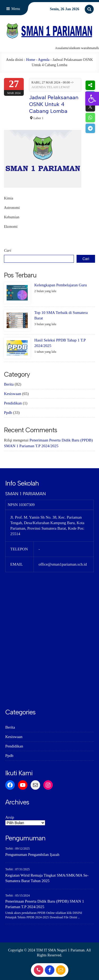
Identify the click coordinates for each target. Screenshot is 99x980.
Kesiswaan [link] (13, 394)
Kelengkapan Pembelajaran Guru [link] (61, 285)
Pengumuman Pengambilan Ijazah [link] (32, 855)
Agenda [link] (44, 60)
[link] (92, 99)
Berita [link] (9, 384)
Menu (13, 9)
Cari (8, 250)
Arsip (10, 817)
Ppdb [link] (8, 413)
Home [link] (31, 60)
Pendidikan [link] (13, 403)
